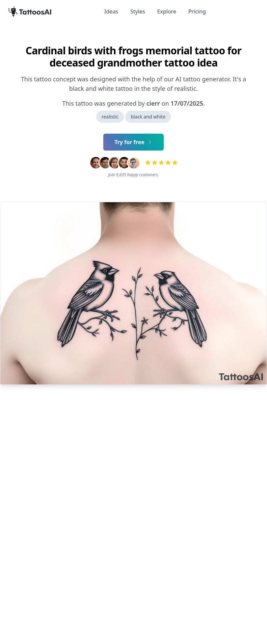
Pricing (197, 11)
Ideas (111, 11)
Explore (167, 11)
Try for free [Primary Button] (133, 142)
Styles (138, 11)
